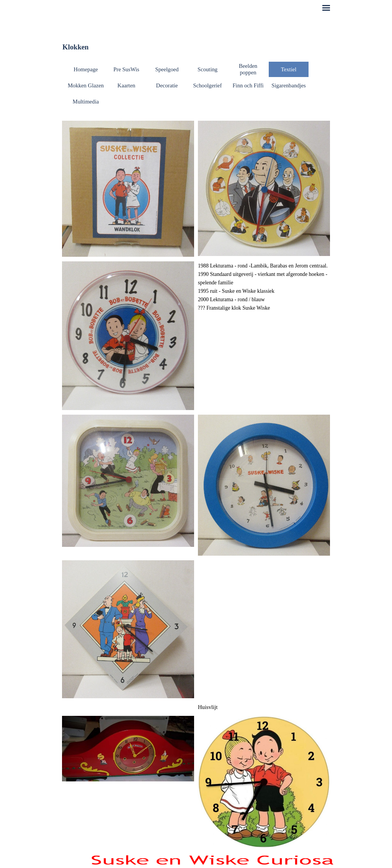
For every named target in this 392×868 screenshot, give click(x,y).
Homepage (86, 69)
